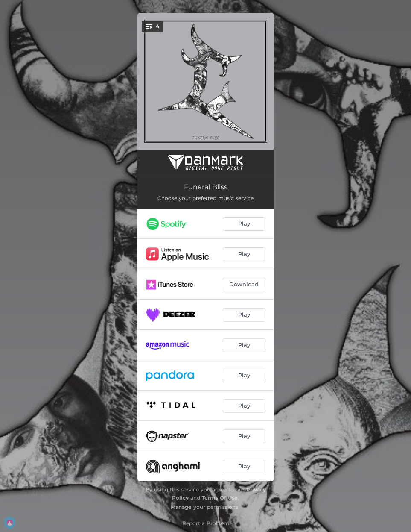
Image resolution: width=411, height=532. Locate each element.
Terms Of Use (220, 498)
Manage (181, 507)
